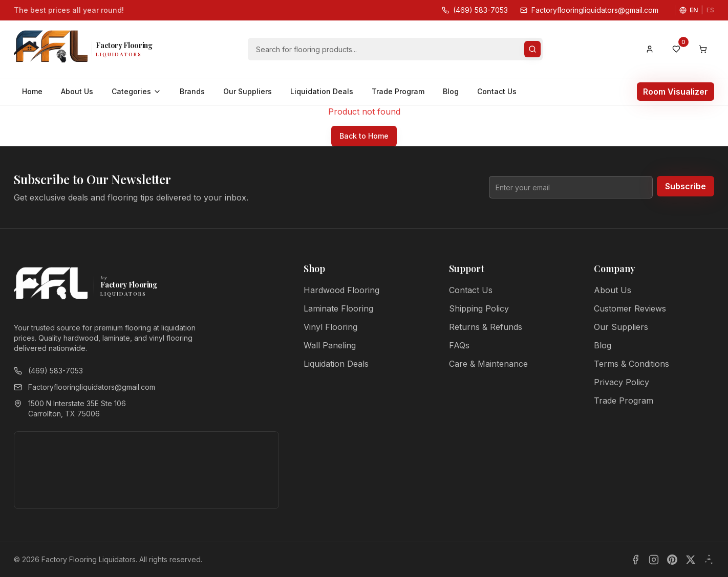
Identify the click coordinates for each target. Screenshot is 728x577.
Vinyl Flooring (330, 327)
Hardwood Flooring (341, 290)
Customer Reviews (630, 308)
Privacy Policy (622, 382)
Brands (192, 91)
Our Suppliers (248, 91)
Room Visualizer (676, 92)
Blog (451, 91)
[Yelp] (709, 560)
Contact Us (497, 91)
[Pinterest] (672, 560)
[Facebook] (635, 560)
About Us (77, 91)
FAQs (459, 345)
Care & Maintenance (488, 364)
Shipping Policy (479, 308)
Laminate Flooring (338, 308)
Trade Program (398, 91)
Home (32, 91)
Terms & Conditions (631, 364)
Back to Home (364, 136)
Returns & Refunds (486, 327)
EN (694, 10)
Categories (136, 91)
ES (710, 10)
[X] (691, 560)
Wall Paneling (330, 345)
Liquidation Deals (322, 91)
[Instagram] (654, 560)
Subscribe (686, 186)
